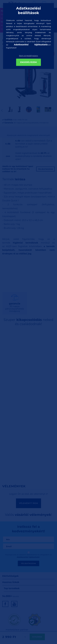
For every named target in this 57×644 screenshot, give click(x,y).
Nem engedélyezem (28, 56)
